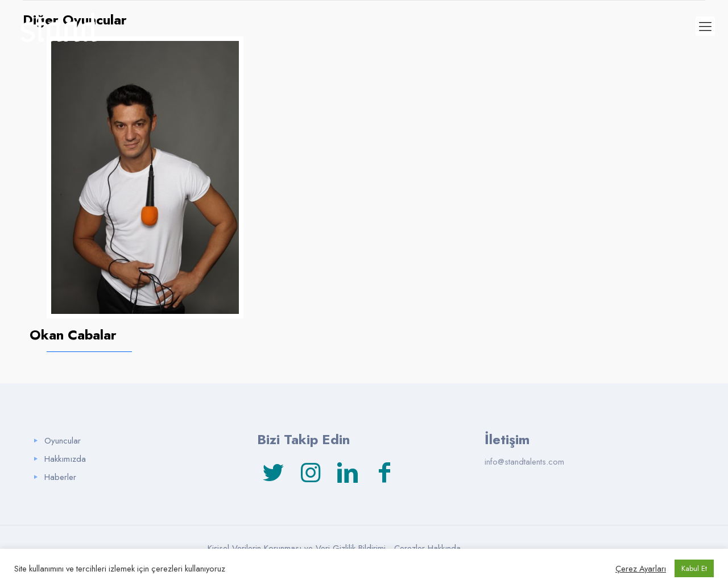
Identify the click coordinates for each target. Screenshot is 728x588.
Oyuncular (63, 441)
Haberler (60, 477)
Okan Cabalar (73, 335)
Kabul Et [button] (694, 568)
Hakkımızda (65, 459)
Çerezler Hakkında (427, 548)
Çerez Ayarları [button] (641, 569)
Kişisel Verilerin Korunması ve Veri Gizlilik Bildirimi (297, 548)
